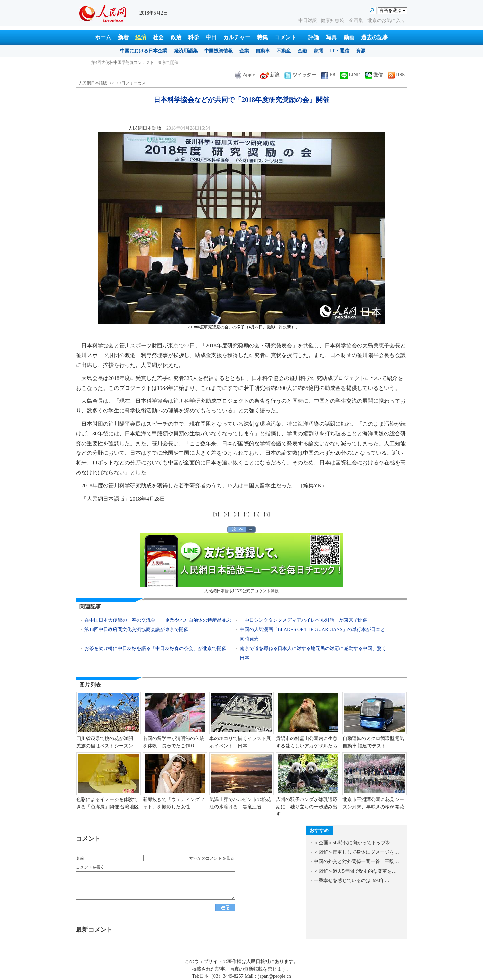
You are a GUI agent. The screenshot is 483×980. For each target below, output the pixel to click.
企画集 (357, 20)
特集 (262, 37)
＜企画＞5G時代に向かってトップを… (354, 843)
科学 (194, 37)
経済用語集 (186, 51)
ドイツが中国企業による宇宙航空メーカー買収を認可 (140, 62)
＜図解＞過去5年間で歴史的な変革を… (355, 871)
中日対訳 (308, 20)
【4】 (247, 514)
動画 (349, 37)
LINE (350, 75)
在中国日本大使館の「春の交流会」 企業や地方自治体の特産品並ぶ (158, 620)
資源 (361, 51)
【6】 (267, 514)
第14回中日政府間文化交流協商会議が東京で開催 (136, 630)
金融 (302, 51)
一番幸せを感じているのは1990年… (352, 881)
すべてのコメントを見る (212, 858)
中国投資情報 (219, 51)
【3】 (236, 514)
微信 (374, 75)
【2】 (226, 514)
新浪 (270, 75)
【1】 (216, 514)
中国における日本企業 (144, 51)
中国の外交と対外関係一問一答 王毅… (356, 862)
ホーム (103, 37)
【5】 (257, 514)
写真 (331, 37)
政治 (176, 37)
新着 (123, 37)
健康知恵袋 (333, 20)
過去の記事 (375, 37)
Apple (245, 75)
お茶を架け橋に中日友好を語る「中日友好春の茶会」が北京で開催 (155, 648)
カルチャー (237, 37)
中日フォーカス (131, 83)
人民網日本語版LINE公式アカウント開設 (241, 563)
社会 (158, 37)
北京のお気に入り (386, 20)
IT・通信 (340, 51)
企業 (244, 51)
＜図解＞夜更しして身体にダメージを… (356, 852)
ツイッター (300, 75)
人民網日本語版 (93, 83)
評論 (314, 37)
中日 (211, 37)
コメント (285, 37)
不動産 (284, 51)
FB (328, 75)
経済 (141, 37)
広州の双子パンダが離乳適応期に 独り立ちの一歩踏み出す (307, 807)
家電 (319, 51)
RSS (396, 75)
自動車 (263, 51)
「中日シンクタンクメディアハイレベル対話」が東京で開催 (304, 620)
